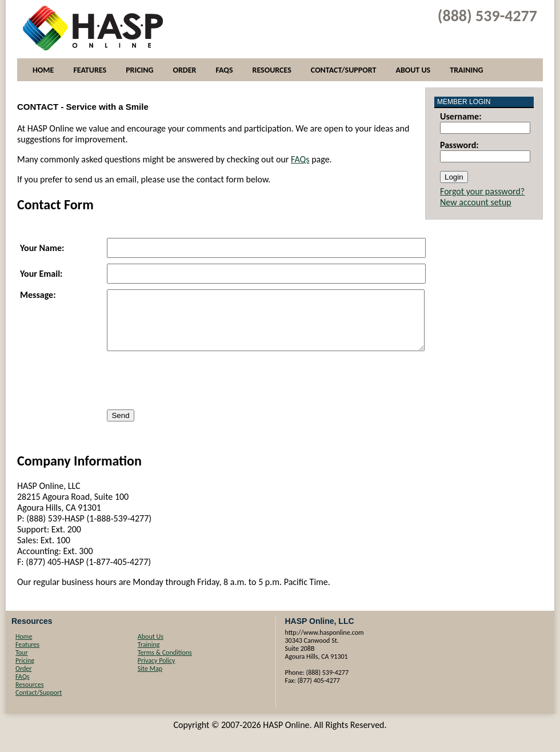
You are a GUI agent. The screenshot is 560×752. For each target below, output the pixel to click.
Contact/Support (344, 70)
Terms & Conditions (165, 663)
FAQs (224, 70)
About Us (413, 70)
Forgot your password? (482, 191)
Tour (22, 663)
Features (90, 70)
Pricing (139, 70)
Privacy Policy (157, 671)
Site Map (150, 679)
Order (184, 70)
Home (43, 70)
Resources (272, 70)
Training (466, 70)
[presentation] (194, 392)
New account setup (476, 202)
